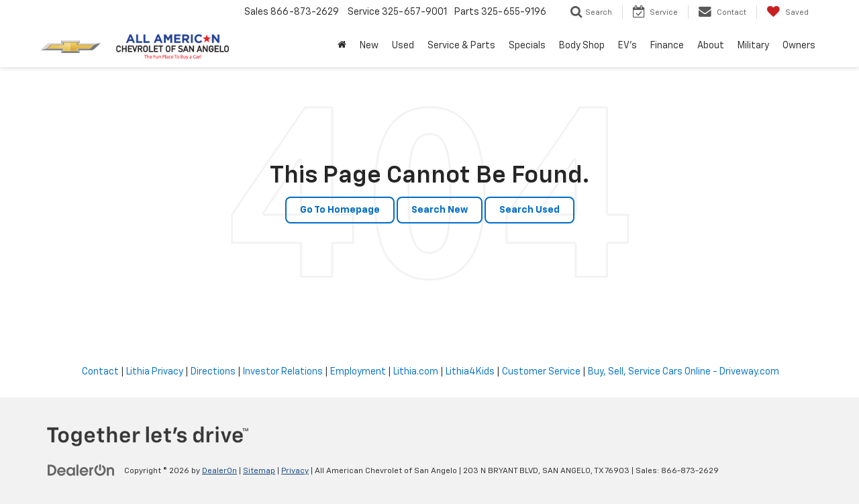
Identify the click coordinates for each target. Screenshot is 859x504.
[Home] (342, 46)
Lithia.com (416, 372)
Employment (358, 372)
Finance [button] (667, 46)
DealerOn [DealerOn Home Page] (219, 471)
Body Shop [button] (582, 46)
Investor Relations (283, 372)
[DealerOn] (81, 470)
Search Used (529, 210)
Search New (440, 210)
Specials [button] (527, 46)
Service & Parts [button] (461, 46)
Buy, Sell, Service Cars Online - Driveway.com (684, 372)
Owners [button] (799, 46)
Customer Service (541, 372)
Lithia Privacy (155, 372)
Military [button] (753, 46)
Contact (100, 372)
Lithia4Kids (470, 372)
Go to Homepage (340, 210)
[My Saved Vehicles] (788, 12)
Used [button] (403, 46)
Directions (213, 372)
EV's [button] (627, 46)
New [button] (369, 46)
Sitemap (259, 471)
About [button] (711, 46)
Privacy (295, 471)
